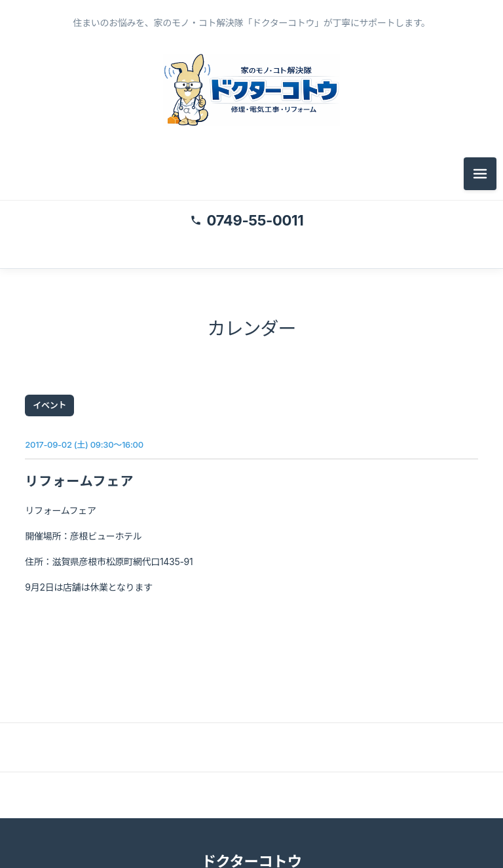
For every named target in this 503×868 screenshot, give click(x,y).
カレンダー (251, 330)
